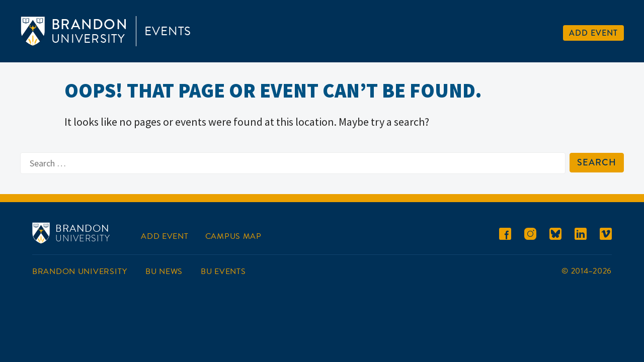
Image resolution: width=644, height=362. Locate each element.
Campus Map (233, 236)
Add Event (593, 33)
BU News (164, 271)
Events (168, 31)
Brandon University (80, 271)
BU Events (223, 271)
